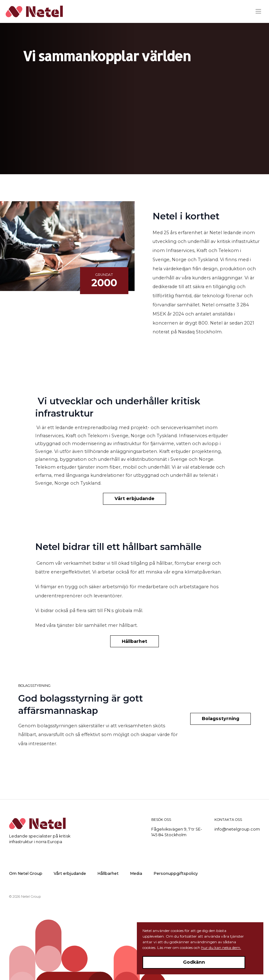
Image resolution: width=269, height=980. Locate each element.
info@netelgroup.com (237, 829)
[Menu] (261, 11)
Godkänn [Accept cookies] (194, 962)
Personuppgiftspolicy (176, 873)
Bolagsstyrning (221, 719)
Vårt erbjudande (134, 498)
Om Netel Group (26, 873)
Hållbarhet (134, 641)
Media (136, 873)
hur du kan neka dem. (221, 948)
